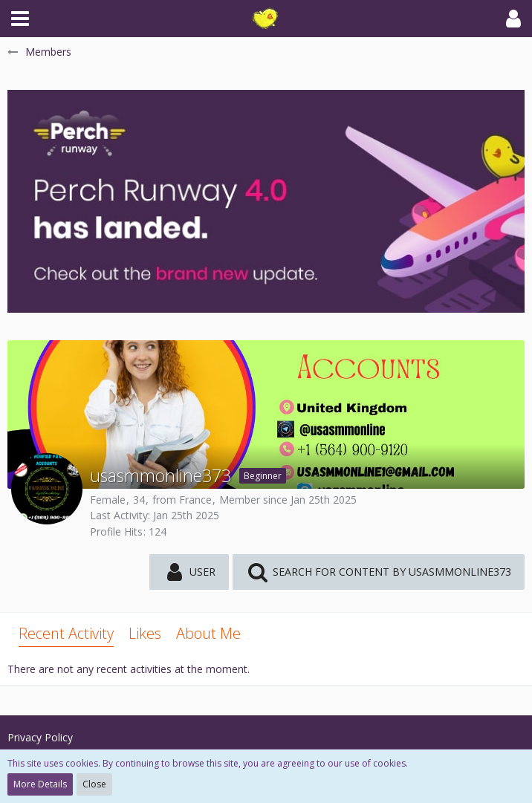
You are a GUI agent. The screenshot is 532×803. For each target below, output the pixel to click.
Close (94, 784)
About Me (208, 633)
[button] (20, 19)
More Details (40, 784)
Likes (145, 633)
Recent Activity (66, 633)
